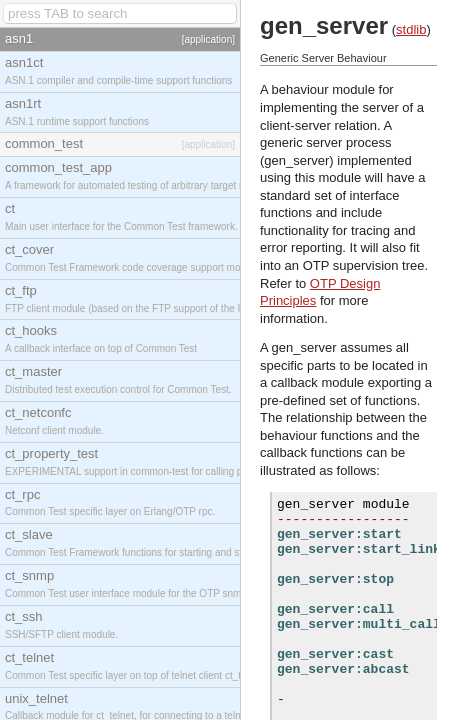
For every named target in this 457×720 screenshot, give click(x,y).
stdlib (411, 29)
